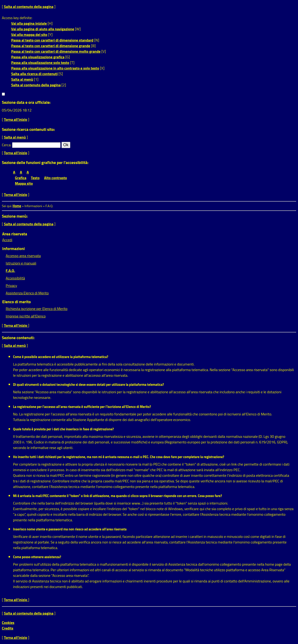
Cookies (8, 623)
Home (17, 206)
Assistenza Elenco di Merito (27, 293)
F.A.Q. (10, 271)
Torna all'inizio (16, 119)
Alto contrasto (56, 178)
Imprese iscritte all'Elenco (26, 316)
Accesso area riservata (23, 256)
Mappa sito (24, 183)
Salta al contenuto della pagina (29, 7)
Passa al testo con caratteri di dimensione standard (52, 40)
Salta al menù (22, 79)
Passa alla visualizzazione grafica (38, 57)
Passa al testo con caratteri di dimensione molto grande (56, 51)
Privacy (12, 285)
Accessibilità (15, 278)
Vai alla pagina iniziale (29, 23)
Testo (35, 178)
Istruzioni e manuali (21, 263)
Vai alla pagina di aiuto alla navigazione (43, 29)
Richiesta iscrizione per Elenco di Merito (37, 309)
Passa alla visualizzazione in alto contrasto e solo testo (55, 68)
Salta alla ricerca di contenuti (34, 74)
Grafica (21, 178)
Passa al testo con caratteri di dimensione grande (51, 46)
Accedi (7, 240)
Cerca (6, 145)
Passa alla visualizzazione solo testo (40, 63)
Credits (8, 628)
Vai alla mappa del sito (29, 35)
